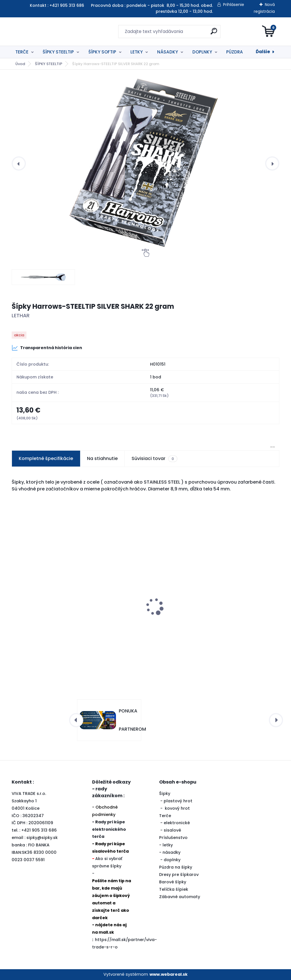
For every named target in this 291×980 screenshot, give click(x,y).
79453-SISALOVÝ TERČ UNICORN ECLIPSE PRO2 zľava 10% (232, 614)
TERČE (22, 52)
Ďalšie (263, 52)
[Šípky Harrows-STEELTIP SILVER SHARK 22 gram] (145, 163)
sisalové (172, 830)
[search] (214, 33)
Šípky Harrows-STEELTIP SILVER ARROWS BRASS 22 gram (49, 619)
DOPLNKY (202, 52)
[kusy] (120, 657)
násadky (172, 852)
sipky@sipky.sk (42, 838)
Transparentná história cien (47, 348)
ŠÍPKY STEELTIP (58, 52)
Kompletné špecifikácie (46, 458)
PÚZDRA (235, 52)
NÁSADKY (168, 52)
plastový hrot (178, 801)
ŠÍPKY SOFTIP (102, 52)
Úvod (20, 64)
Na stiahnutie (102, 458)
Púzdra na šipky (176, 867)
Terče (165, 816)
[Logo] (46, 32)
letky (168, 845)
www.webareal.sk (169, 974)
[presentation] (19, 163)
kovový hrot (177, 808)
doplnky (172, 860)
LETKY (137, 52)
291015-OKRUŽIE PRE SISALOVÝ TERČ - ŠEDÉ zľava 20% (144, 614)
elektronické (177, 823)
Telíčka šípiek (174, 889)
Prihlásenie (234, 5)
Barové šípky (173, 882)
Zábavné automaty (180, 897)
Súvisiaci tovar (154, 459)
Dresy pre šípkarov (179, 875)
